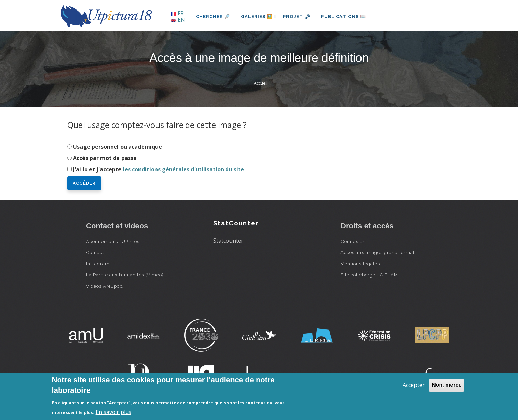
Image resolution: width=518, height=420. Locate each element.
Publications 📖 (349, 16)
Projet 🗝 (301, 16)
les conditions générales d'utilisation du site (183, 169)
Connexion (353, 241)
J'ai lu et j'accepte (159, 169)
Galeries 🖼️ (260, 16)
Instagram (98, 264)
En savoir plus (114, 412)
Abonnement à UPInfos (113, 241)
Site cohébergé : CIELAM (369, 275)
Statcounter (228, 241)
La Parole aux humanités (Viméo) (125, 275)
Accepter (414, 385)
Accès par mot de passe (105, 158)
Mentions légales (360, 264)
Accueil (261, 83)
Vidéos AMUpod (104, 286)
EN (178, 20)
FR (177, 13)
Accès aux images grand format (378, 252)
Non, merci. (447, 385)
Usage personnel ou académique (117, 147)
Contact (95, 252)
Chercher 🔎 (215, 16)
